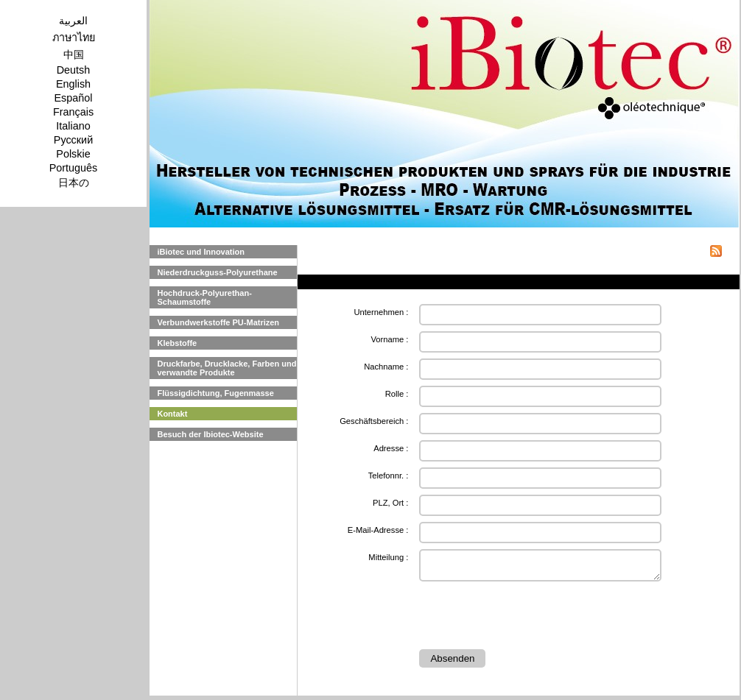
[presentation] (531, 618)
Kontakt (172, 414)
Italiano (73, 126)
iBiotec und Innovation (201, 252)
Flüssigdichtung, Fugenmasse (215, 393)
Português (74, 168)
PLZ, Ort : (391, 503)
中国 (74, 54)
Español (73, 98)
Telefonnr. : (389, 475)
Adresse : (391, 448)
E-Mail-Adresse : (378, 530)
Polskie (73, 154)
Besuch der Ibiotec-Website (210, 434)
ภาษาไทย (74, 38)
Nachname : (386, 367)
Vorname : (389, 339)
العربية (73, 21)
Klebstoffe (177, 343)
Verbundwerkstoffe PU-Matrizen (218, 322)
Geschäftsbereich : (374, 421)
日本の (74, 183)
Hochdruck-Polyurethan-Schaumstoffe (204, 297)
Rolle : (397, 394)
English (73, 84)
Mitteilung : (388, 557)
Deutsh (74, 70)
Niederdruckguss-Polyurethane (217, 272)
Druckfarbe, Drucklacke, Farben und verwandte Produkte (226, 368)
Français (73, 112)
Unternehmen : (381, 312)
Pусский (73, 140)
